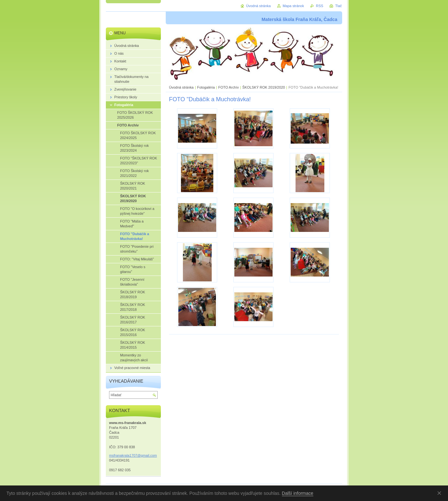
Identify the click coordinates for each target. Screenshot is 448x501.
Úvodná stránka (181, 87)
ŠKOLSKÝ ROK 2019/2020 (263, 87)
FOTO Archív (229, 87)
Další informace (298, 493)
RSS (319, 6)
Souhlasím (441, 493)
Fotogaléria (206, 87)
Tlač (338, 6)
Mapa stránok (293, 6)
